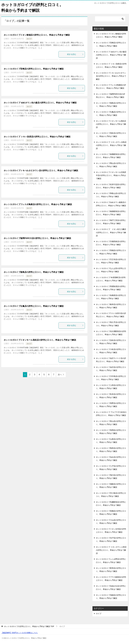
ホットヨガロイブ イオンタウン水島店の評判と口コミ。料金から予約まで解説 (111, 145)
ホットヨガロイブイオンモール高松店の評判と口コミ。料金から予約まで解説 (40, 340)
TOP (29, 626)
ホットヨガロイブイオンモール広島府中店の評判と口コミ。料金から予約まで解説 (111, 175)
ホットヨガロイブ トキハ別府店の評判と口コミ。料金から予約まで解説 (37, 137)
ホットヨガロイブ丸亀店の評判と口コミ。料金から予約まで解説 (34, 306)
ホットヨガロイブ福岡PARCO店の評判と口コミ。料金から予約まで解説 (37, 238)
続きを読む (75, 54)
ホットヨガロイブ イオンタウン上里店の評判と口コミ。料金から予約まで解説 (111, 550)
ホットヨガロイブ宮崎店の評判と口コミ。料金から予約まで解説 (34, 69)
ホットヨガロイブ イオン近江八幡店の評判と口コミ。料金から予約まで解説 (111, 232)
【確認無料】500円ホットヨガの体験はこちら (19, 633)
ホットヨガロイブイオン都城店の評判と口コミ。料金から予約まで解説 (37, 35)
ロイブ (29, 39)
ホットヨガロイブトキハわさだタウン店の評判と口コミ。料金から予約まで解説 (41, 171)
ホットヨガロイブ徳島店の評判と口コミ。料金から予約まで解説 (34, 272)
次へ (60, 375)
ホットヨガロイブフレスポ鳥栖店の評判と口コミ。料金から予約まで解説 (38, 204)
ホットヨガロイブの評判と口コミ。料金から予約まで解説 (32, 7)
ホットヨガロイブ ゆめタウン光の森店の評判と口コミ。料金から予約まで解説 (40, 103)
